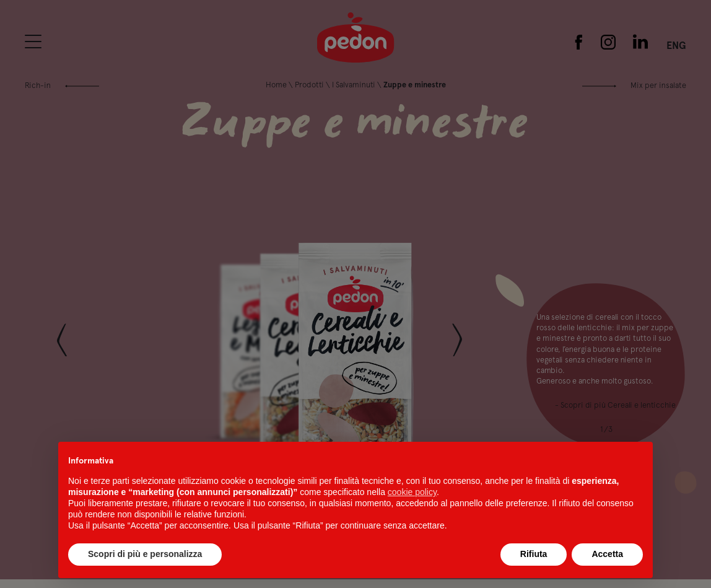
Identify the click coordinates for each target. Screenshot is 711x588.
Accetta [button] (607, 554)
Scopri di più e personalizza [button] (145, 554)
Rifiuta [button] (534, 554)
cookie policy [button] (412, 492)
